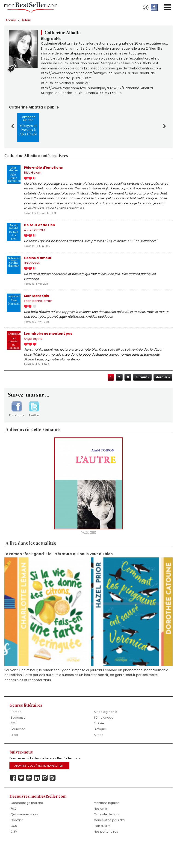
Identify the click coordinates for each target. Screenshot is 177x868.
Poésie (99, 747)
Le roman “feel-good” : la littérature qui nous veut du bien (59, 575)
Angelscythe (33, 357)
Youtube (29, 802)
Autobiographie (106, 735)
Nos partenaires (106, 856)
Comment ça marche (27, 827)
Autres (99, 758)
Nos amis (101, 833)
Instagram (45, 802)
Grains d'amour (38, 273)
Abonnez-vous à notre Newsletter (39, 790)
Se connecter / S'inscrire (146, 8)
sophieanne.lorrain (38, 318)
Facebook (17, 430)
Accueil (11, 20)
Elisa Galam (33, 183)
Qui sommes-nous (25, 839)
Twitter (34, 430)
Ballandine (32, 278)
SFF (13, 747)
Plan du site (102, 850)
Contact (17, 845)
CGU (14, 850)
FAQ (14, 833)
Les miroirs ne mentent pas (48, 352)
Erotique (100, 752)
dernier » (163, 398)
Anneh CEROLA (35, 244)
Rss (53, 802)
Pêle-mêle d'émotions (44, 178)
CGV (14, 856)
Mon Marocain (37, 312)
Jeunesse (18, 752)
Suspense (18, 741)
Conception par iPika (109, 845)
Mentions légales (107, 827)
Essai (14, 758)
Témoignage (104, 741)
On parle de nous (107, 839)
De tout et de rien (40, 239)
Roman (16, 735)
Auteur (27, 20)
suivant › (142, 398)
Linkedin (37, 802)
